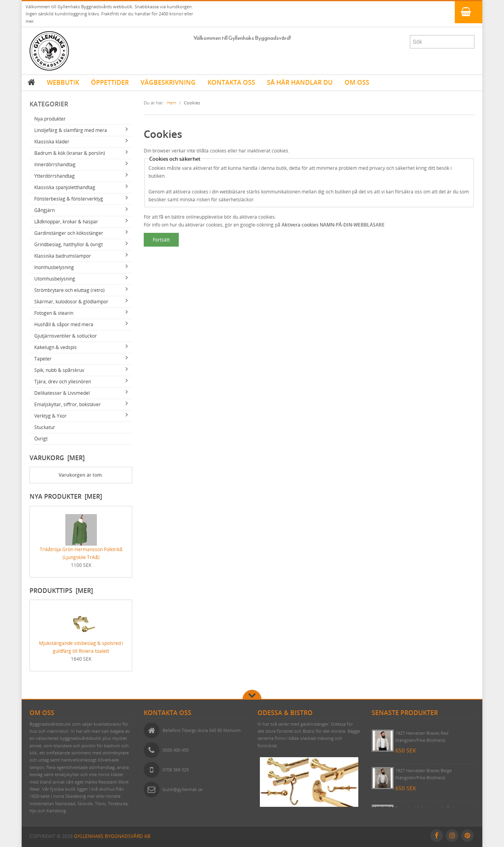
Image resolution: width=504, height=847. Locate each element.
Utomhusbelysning (55, 279)
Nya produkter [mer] (66, 496)
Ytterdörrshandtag (55, 176)
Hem (172, 103)
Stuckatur (45, 427)
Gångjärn (44, 210)
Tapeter (43, 359)
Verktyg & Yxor (50, 416)
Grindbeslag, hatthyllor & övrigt (69, 244)
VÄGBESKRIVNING (168, 82)
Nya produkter (50, 119)
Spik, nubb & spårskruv (59, 370)
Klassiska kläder (52, 142)
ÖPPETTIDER (110, 82)
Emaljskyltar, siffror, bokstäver (68, 404)
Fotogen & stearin (54, 313)
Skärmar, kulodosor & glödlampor (71, 302)
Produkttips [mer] (61, 591)
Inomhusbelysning (54, 267)
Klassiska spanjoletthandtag (65, 187)
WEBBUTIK (63, 82)
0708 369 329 (176, 770)
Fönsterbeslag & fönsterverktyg (69, 199)
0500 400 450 (176, 750)
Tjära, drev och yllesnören (63, 382)
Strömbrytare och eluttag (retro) (69, 290)
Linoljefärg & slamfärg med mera (71, 130)
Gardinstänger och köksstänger (69, 233)
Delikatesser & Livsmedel (62, 393)
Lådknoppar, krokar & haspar (66, 222)
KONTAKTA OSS (231, 82)
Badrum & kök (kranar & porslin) (70, 153)
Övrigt (41, 439)
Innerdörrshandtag (55, 164)
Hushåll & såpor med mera (64, 324)
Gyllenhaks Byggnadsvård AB (112, 836)
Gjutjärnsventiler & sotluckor (66, 336)
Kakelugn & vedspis (56, 347)
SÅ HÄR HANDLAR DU (300, 82)
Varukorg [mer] (57, 458)
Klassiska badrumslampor (63, 256)
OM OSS (357, 82)
